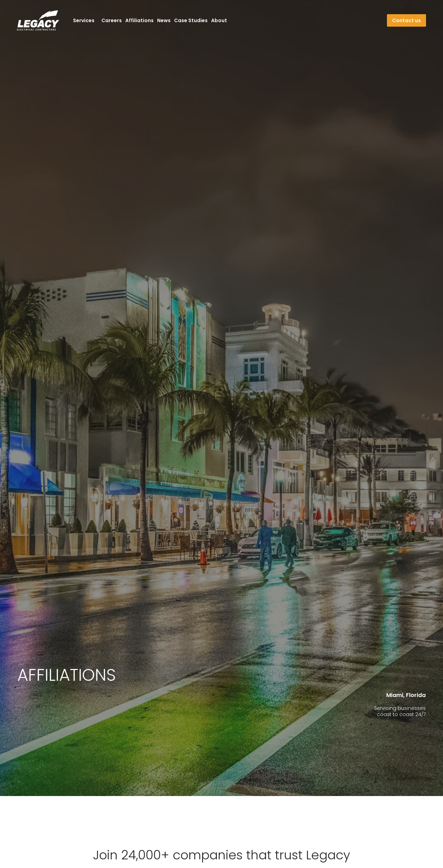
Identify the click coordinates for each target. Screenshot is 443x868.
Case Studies (191, 20)
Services (85, 20)
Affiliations (139, 20)
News (164, 20)
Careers (112, 20)
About (219, 20)
